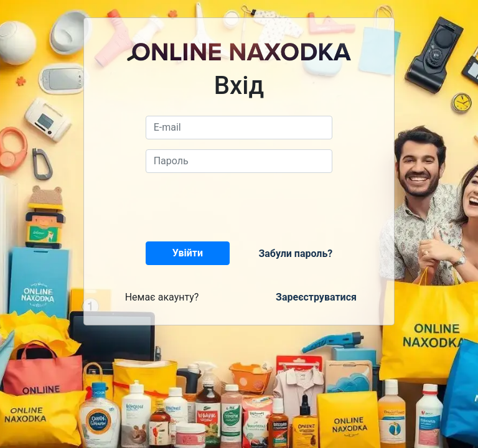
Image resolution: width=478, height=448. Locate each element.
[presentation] (240, 207)
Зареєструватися (316, 297)
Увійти (188, 253)
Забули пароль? (295, 254)
